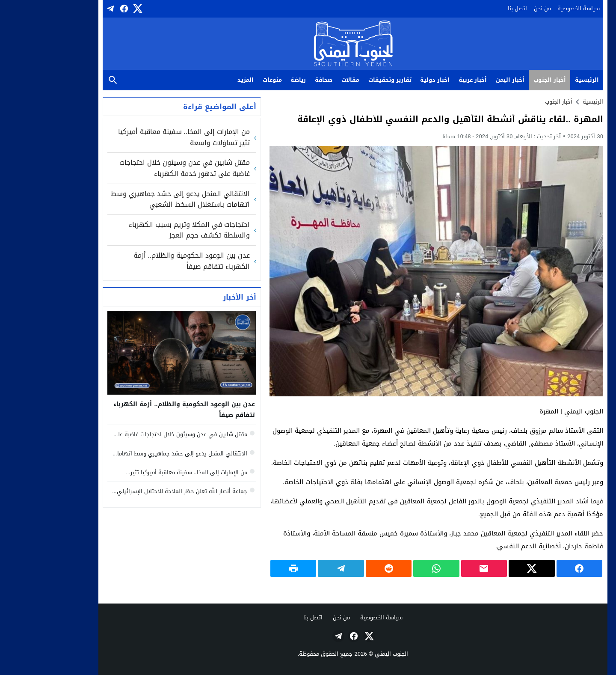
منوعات (227, 80)
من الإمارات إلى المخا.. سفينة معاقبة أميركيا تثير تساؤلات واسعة (139, 137)
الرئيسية (542, 80)
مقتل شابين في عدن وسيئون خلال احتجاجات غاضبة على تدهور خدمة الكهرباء (140, 168)
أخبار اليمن (465, 80)
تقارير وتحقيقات (345, 80)
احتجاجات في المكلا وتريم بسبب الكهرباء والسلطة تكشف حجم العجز (144, 230)
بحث (68, 80)
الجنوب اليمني (346, 654)
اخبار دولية (390, 80)
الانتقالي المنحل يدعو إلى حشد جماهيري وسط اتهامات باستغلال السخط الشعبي (135, 199)
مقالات (305, 80)
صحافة (279, 80)
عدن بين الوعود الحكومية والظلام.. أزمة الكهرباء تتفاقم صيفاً (147, 261)
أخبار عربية (428, 80)
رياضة (253, 80)
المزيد (201, 80)
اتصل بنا (472, 8)
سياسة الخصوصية (534, 8)
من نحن (498, 8)
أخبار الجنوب (505, 80)
